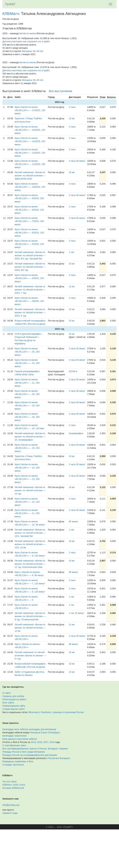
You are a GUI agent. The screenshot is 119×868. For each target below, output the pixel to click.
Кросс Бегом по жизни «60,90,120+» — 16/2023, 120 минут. (30, 130)
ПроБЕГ (10, 4)
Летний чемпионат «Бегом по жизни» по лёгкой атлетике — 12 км (30, 628)
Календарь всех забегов (15, 729)
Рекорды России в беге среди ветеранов (24, 752)
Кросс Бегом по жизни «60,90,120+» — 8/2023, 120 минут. (29, 210)
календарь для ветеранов (43, 729)
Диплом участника (12, 41)
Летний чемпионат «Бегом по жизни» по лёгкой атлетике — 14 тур (30, 490)
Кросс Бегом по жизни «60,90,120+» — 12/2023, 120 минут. (30, 153)
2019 (33, 742)
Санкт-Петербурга (50, 732)
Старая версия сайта (13, 709)
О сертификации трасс (14, 745)
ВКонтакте (34, 712)
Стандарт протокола (13, 765)
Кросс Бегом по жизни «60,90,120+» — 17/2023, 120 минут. (30, 110)
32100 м (73, 371)
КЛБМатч (11, 14)
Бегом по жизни (28, 33)
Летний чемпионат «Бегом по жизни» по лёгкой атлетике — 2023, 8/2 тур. (30, 267)
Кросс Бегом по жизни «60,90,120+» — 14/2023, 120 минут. (30, 141)
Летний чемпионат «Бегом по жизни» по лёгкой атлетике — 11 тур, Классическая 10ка (30, 564)
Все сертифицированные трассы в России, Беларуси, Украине (35, 749)
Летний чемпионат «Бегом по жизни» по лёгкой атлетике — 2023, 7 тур (30, 290)
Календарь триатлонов (14, 736)
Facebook (46, 712)
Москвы (34, 732)
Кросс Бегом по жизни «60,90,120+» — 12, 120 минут (27, 502)
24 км (72, 334)
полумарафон (76, 433)
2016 (52, 742)
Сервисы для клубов (13, 696)
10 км (72, 118)
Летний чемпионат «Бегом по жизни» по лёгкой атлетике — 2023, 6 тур (30, 312)
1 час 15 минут (76, 613)
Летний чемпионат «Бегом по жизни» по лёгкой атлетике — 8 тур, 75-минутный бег (30, 616)
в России (51, 758)
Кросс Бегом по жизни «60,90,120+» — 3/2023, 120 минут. (29, 301)
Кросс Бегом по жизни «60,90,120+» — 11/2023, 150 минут (30, 164)
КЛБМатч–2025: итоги (14, 785)
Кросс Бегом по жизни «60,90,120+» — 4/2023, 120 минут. (29, 278)
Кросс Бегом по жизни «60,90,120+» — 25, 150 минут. (27, 352)
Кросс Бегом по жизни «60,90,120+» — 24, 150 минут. (27, 363)
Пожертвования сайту (14, 706)
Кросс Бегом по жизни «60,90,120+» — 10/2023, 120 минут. (30, 187)
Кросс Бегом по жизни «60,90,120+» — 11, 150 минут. (27, 513)
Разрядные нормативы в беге (18, 761)
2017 (46, 742)
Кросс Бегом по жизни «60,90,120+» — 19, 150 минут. (27, 406)
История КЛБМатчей (13, 788)
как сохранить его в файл (36, 41)
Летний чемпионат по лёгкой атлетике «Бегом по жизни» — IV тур (30, 656)
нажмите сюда (10, 813)
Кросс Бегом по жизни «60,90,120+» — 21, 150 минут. (27, 383)
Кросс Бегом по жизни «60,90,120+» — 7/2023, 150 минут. (29, 221)
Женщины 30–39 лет (32, 51)
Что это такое (10, 782)
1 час (71, 252)
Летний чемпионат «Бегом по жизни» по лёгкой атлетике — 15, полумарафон (30, 437)
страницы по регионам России (68, 712)
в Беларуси (64, 758)
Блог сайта (8, 703)
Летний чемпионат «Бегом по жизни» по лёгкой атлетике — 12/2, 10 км (30, 544)
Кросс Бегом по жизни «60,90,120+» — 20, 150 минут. (27, 394)
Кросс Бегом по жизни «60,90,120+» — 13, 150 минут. (27, 479)
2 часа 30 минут (77, 161)
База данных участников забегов (20, 739)
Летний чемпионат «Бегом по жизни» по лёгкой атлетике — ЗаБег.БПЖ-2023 (30, 176)
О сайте (7, 693)
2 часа (72, 107)
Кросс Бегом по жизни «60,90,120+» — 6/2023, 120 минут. (29, 233)
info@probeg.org (11, 805)
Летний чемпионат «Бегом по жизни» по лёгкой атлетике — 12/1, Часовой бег (30, 533)
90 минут (73, 521)
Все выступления (60, 91)
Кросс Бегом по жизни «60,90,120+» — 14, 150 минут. (27, 468)
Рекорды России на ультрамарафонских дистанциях (30, 755)
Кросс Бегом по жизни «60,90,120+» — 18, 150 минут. (27, 417)
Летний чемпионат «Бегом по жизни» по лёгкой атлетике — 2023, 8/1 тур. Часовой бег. (30, 255)
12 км (72, 286)
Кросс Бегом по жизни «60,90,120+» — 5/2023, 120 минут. (29, 244)
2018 (40, 742)
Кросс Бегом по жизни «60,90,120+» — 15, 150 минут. (27, 448)
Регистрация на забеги (14, 699)
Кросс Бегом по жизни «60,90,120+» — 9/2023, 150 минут (29, 198)
